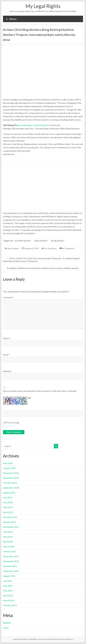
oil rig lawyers (58, 241)
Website (7, 371)
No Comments (68, 248)
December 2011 (11, 556)
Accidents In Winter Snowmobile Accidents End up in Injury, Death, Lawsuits (41, 269)
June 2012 (8, 532)
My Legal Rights (43, 6)
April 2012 (8, 542)
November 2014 (11, 478)
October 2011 (10, 566)
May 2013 (8, 507)
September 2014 (11, 488)
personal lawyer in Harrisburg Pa (33, 125)
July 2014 (8, 497)
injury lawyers (41, 241)
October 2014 (10, 483)
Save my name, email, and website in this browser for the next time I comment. (40, 391)
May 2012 (8, 537)
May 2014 (8, 502)
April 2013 (8, 512)
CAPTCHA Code (11, 423)
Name (7, 338)
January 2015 (9, 468)
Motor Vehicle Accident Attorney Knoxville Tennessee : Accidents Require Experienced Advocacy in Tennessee (42, 260)
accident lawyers (23, 241)
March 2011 (9, 600)
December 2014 (11, 473)
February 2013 (10, 517)
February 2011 (10, 605)
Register (7, 623)
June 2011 (8, 586)
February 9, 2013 (31, 248)
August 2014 (9, 493)
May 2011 (8, 591)
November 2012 (11, 527)
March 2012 (9, 546)
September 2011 (11, 571)
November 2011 (11, 561)
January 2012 (9, 551)
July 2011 (8, 581)
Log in (6, 628)
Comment (8, 297)
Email (6, 355)
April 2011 (8, 595)
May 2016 (8, 463)
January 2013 (9, 522)
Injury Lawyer (13, 248)
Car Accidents (50, 248)
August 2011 (9, 576)
